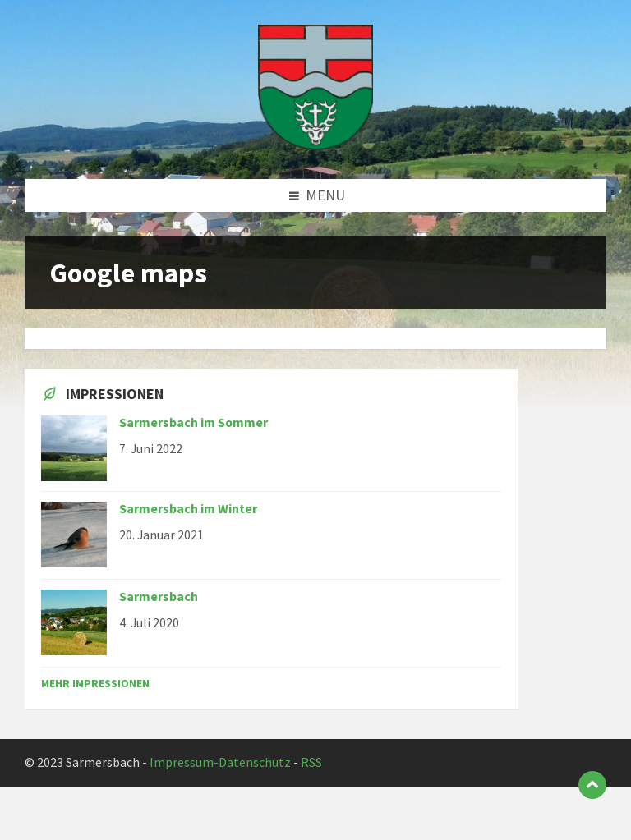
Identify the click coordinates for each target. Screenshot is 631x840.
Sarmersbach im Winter (188, 509)
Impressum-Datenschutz (220, 762)
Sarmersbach (159, 597)
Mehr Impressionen (95, 683)
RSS (311, 762)
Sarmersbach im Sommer (193, 422)
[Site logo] (315, 145)
